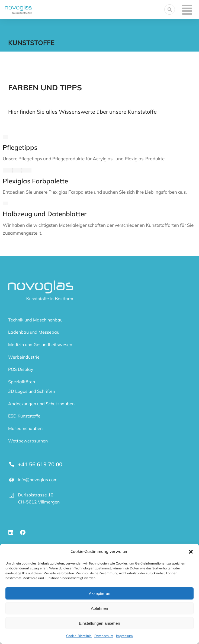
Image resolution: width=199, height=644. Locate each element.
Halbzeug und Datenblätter (45, 214)
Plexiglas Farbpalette (35, 181)
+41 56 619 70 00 (40, 464)
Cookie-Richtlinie (79, 636)
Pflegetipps (20, 147)
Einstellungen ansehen (99, 623)
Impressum (124, 636)
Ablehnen (99, 608)
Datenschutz (104, 636)
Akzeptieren (99, 593)
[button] (191, 552)
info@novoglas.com (38, 480)
